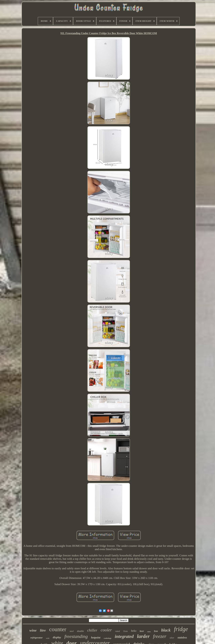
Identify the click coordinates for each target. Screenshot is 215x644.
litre (43, 630)
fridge (181, 629)
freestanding (76, 636)
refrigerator (37, 638)
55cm (125, 631)
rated (117, 631)
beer (142, 631)
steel (72, 631)
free (156, 631)
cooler (106, 630)
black (166, 630)
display (57, 637)
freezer (160, 636)
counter (58, 629)
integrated (124, 636)
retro (149, 632)
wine (33, 630)
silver (172, 638)
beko (134, 631)
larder (143, 636)
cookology (108, 638)
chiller (92, 630)
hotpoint (96, 638)
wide (48, 638)
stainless (182, 638)
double (80, 631)
